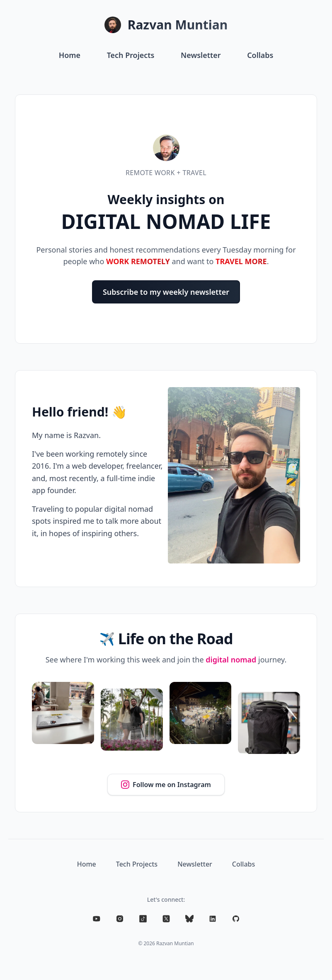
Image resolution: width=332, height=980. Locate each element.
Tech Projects (130, 55)
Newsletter (201, 55)
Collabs (261, 55)
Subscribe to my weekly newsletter (166, 292)
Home (69, 55)
